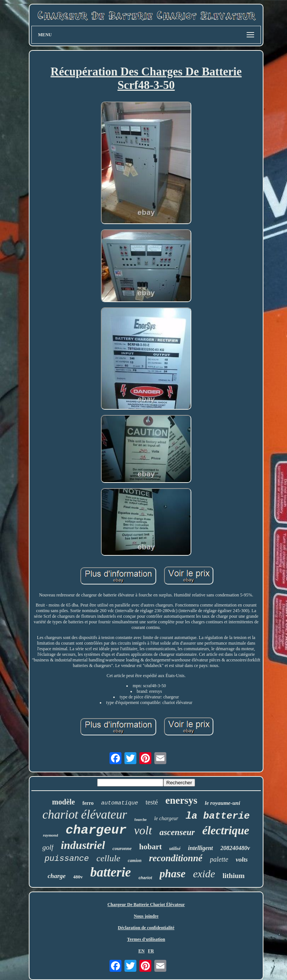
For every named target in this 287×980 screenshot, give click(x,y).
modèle (63, 802)
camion (135, 860)
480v (78, 877)
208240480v (235, 848)
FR (151, 951)
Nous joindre (146, 916)
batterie (111, 872)
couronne (122, 848)
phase (172, 874)
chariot (145, 878)
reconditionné (176, 858)
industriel (83, 845)
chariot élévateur (84, 815)
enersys (181, 800)
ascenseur (177, 832)
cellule (108, 858)
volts (242, 860)
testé (152, 802)
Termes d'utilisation (146, 939)
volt (143, 830)
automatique (120, 803)
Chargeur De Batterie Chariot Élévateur (146, 905)
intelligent (200, 848)
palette (219, 859)
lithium (233, 876)
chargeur (96, 830)
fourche (141, 820)
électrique (226, 830)
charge (56, 876)
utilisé (175, 849)
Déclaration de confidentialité (146, 928)
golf (48, 847)
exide (204, 874)
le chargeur (166, 818)
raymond (50, 835)
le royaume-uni (223, 803)
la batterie (218, 816)
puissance (67, 859)
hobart (150, 847)
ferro (88, 803)
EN (141, 951)
